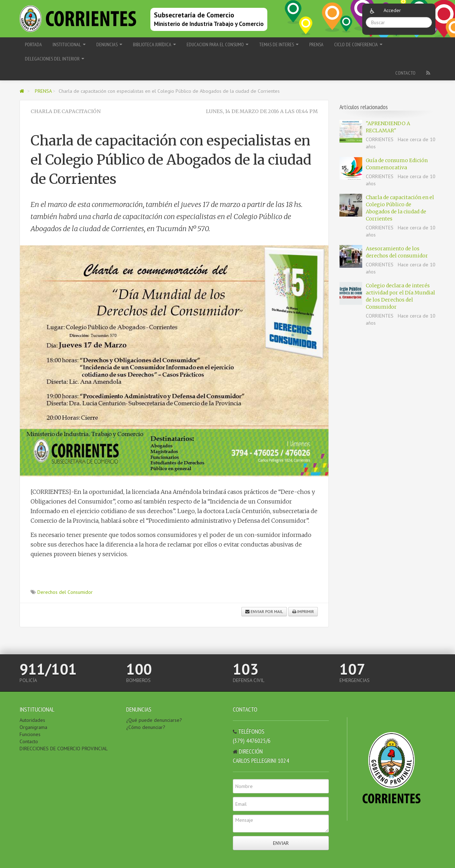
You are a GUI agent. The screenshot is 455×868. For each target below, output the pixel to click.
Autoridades (32, 720)
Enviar (281, 843)
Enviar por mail (264, 611)
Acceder (392, 10)
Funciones (30, 734)
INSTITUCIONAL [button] (69, 44)
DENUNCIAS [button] (109, 44)
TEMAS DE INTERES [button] (279, 44)
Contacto (405, 73)
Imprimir (303, 611)
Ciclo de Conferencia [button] (358, 44)
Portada (33, 44)
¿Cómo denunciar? (146, 727)
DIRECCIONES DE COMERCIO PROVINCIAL (64, 749)
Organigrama (33, 727)
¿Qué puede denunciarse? (154, 720)
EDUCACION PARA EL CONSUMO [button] (218, 44)
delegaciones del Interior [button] (55, 59)
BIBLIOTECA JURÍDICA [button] (154, 44)
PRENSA (316, 44)
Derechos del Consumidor (65, 592)
